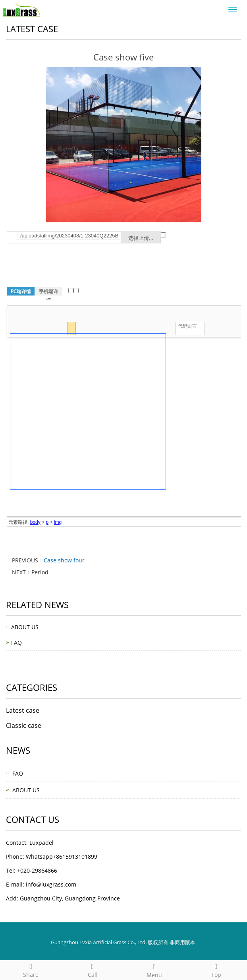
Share (31, 969)
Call (93, 969)
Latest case (23, 710)
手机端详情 (48, 292)
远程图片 (163, 235)
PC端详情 (21, 291)
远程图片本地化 (71, 291)
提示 (170, 242)
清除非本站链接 (76, 291)
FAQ (16, 643)
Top (216, 969)
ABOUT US (25, 627)
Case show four (64, 560)
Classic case (24, 725)
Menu (154, 970)
